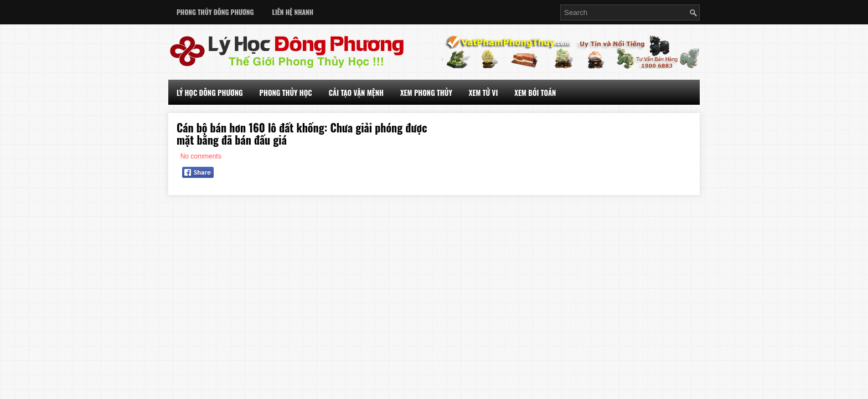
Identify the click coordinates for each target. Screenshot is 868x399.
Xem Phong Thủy (426, 93)
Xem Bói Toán (535, 93)
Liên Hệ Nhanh (293, 12)
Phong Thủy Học (286, 93)
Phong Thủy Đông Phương (215, 12)
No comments (201, 156)
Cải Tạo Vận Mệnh (356, 93)
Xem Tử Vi (484, 93)
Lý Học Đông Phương (210, 93)
